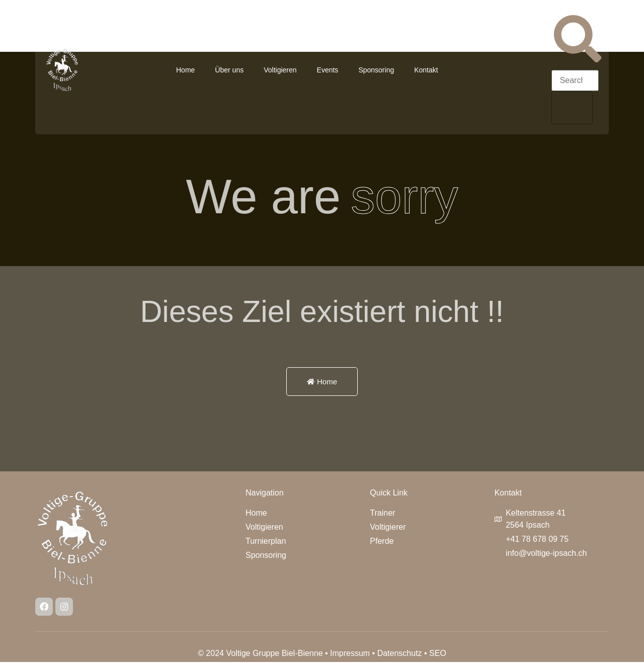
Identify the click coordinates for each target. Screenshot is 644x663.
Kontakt (426, 70)
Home (185, 70)
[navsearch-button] (578, 60)
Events (328, 70)
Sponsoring (376, 70)
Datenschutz (400, 654)
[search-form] (575, 80)
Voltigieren (280, 70)
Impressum (350, 654)
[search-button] (572, 108)
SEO (438, 654)
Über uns (229, 70)
